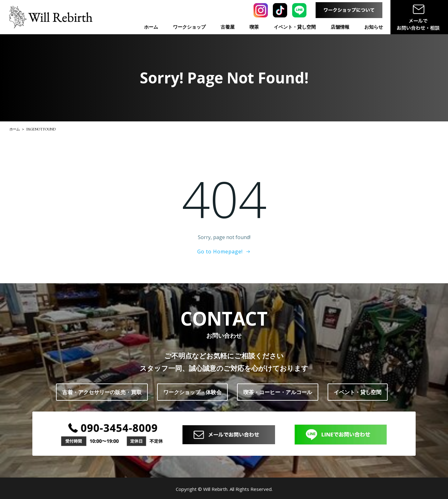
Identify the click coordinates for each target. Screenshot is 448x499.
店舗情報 (340, 27)
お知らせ (374, 27)
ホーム (151, 27)
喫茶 (254, 27)
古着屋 (228, 27)
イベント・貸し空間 (295, 27)
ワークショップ (189, 27)
